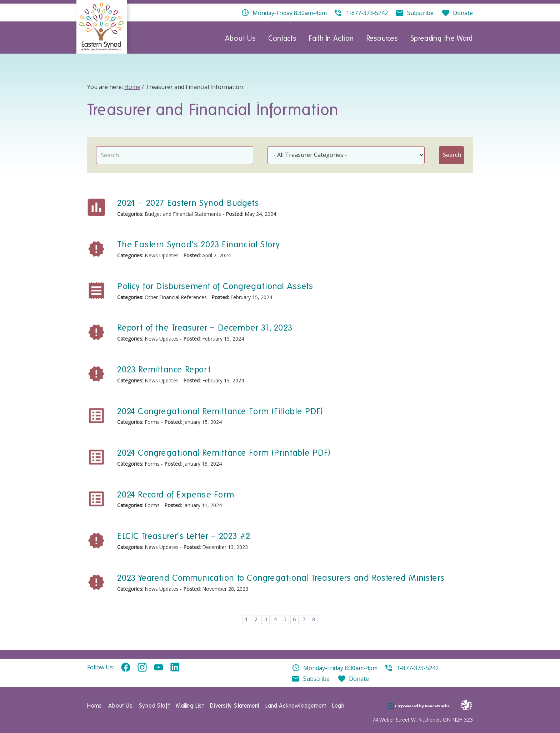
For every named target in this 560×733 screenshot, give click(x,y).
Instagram (142, 668)
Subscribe (316, 679)
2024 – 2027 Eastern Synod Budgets (188, 203)
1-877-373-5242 (418, 668)
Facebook (126, 668)
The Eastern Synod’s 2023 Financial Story (199, 244)
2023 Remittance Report (164, 369)
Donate (359, 679)
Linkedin (175, 668)
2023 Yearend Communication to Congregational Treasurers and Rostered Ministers (281, 578)
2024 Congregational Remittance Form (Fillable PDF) (220, 411)
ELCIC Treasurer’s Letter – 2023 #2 (184, 536)
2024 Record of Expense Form (176, 494)
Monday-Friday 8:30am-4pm (340, 668)
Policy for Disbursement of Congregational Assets (215, 286)
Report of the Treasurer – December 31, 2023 (205, 328)
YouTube (159, 668)
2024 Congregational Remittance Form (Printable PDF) (224, 453)
